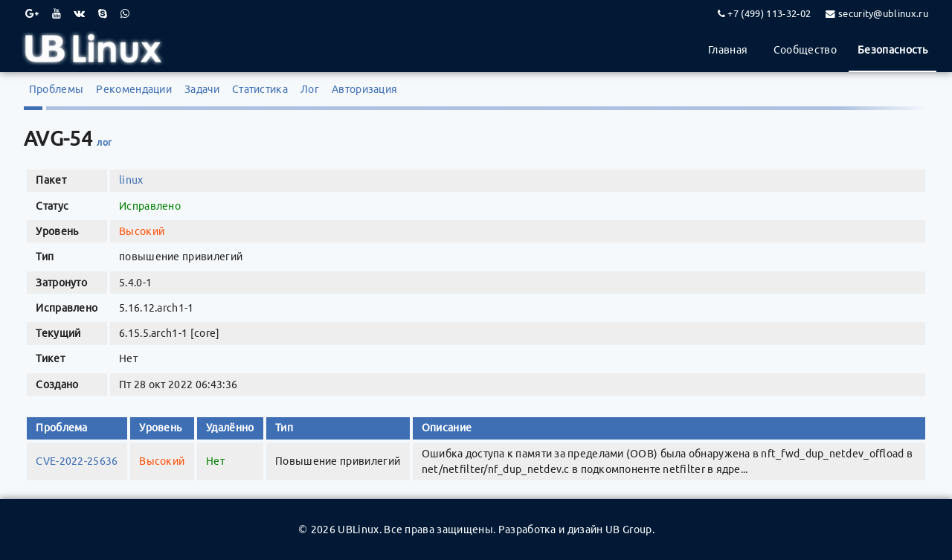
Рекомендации (134, 89)
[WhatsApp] (125, 13)
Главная (728, 50)
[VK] (79, 13)
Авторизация (365, 89)
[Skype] (103, 13)
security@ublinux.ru (883, 13)
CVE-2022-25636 (77, 461)
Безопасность (892, 50)
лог (104, 142)
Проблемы (57, 89)
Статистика (260, 89)
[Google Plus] (32, 13)
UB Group (629, 530)
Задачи (202, 89)
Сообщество (805, 50)
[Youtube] (57, 13)
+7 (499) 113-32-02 (769, 13)
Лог (310, 89)
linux (131, 180)
